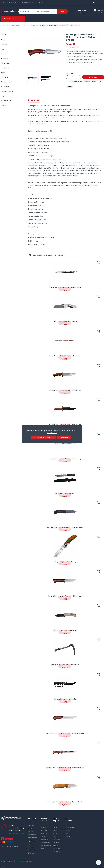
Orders (68, 831)
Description (34, 100)
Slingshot (4, 96)
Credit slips (69, 834)
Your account (69, 820)
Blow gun (4, 105)
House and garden (7, 91)
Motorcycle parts (7, 101)
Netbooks (4, 73)
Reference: (70, 47)
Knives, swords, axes (8, 82)
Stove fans (5, 54)
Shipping (43, 828)
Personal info (70, 828)
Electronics (5, 59)
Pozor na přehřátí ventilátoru (57, 846)
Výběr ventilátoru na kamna (58, 831)
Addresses (69, 837)
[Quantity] (74, 77)
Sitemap (31, 853)
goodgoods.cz (16, 861)
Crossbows (5, 45)
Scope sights (5, 63)
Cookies (31, 832)
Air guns (4, 40)
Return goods (45, 843)
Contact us (43, 2)
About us (31, 826)
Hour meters (5, 68)
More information (52, 433)
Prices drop (32, 847)
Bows (3, 49)
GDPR (30, 829)
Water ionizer (5, 87)
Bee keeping (5, 77)
